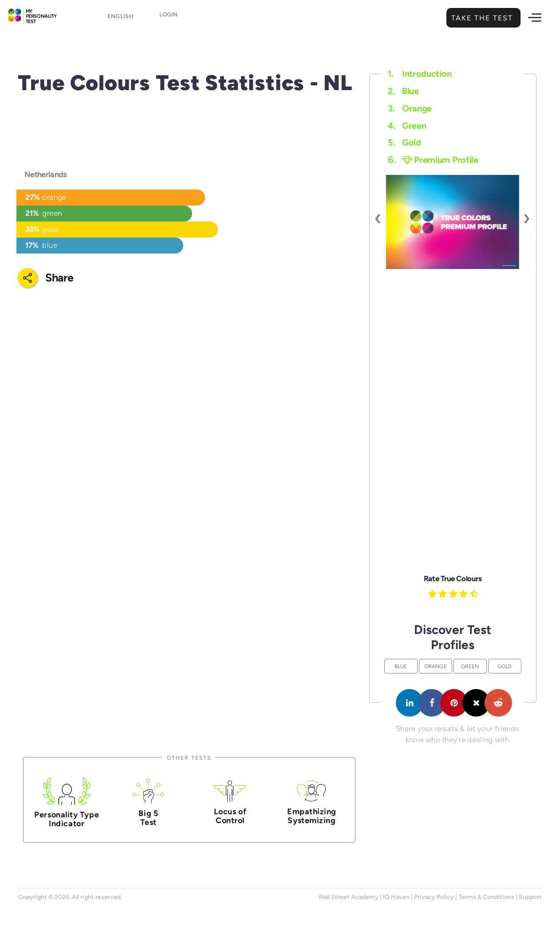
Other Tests (189, 758)
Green (407, 126)
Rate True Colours (453, 578)
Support (530, 897)
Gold (404, 143)
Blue (403, 91)
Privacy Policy (434, 897)
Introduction (420, 74)
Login (168, 18)
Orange (410, 108)
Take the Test (481, 18)
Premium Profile (440, 160)
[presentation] (378, 218)
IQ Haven (396, 897)
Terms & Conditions (486, 897)
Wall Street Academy (348, 897)
